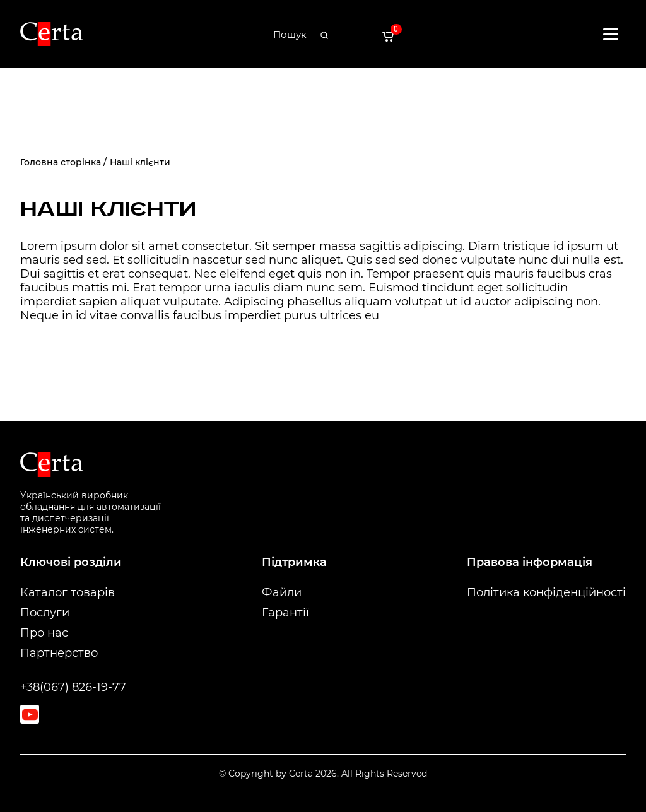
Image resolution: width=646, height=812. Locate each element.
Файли (282, 592)
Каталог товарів (68, 592)
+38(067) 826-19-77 (73, 687)
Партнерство (59, 653)
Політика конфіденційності (546, 592)
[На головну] (52, 34)
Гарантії (285, 613)
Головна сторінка (61, 162)
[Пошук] (290, 35)
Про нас (44, 633)
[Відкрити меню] (611, 34)
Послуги (45, 613)
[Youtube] (30, 714)
